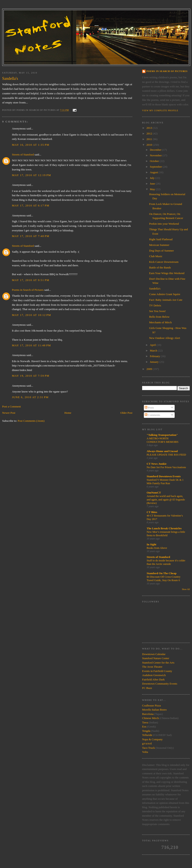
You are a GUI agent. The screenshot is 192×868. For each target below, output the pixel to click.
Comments (153, 415)
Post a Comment (11, 406)
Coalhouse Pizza (151, 705)
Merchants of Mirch (160, 322)
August (154, 172)
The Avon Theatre (152, 667)
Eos (144, 727)
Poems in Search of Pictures (28, 290)
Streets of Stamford (23, 154)
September (156, 167)
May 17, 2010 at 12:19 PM (31, 175)
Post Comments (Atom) (31, 421)
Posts (149, 408)
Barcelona (148, 714)
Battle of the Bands (160, 267)
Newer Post (9, 413)
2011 (150, 139)
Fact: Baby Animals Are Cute (166, 300)
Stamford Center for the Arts (158, 663)
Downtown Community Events (160, 684)
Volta (145, 752)
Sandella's (155, 289)
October (155, 161)
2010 (150, 145)
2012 (150, 133)
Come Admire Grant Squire (165, 294)
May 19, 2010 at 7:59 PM (31, 376)
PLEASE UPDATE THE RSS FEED (166, 455)
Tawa (145, 722)
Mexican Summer (159, 245)
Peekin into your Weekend (164, 224)
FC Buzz (147, 688)
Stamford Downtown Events (164, 476)
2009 (150, 369)
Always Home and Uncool (162, 451)
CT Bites (152, 512)
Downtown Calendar (154, 654)
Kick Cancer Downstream (164, 262)
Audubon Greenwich (154, 675)
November (156, 155)
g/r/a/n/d (147, 743)
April (153, 345)
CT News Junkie (157, 464)
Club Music (156, 256)
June (153, 184)
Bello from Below (159, 317)
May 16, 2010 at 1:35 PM (31, 145)
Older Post (126, 413)
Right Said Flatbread (161, 239)
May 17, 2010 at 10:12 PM (31, 315)
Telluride (147, 735)
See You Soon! (157, 311)
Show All (186, 589)
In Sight (151, 544)
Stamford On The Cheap (162, 573)
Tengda (146, 731)
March (154, 351)
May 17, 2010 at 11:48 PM (31, 345)
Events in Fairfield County (157, 671)
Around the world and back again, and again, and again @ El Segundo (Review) (166, 500)
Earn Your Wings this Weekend (167, 273)
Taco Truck (149, 748)
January (155, 362)
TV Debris (155, 305)
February (155, 356)
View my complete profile (160, 110)
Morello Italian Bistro (154, 710)
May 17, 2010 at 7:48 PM (31, 236)
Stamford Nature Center (156, 658)
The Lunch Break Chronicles (164, 528)
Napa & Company (152, 739)
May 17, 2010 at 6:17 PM (31, 205)
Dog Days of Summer (161, 251)
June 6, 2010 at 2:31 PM (30, 397)
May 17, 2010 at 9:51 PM (31, 280)
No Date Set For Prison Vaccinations (166, 467)
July (153, 178)
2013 (150, 128)
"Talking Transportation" (162, 435)
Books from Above (157, 548)
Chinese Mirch (151, 718)
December (156, 150)
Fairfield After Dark (153, 679)
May (153, 189)
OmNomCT (154, 493)
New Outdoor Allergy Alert (164, 338)
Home (68, 413)
